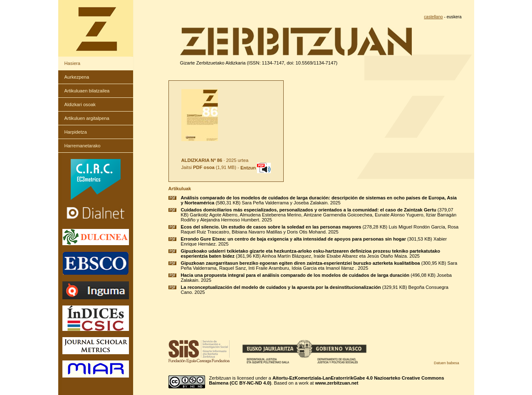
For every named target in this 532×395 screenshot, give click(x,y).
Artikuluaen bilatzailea (87, 91)
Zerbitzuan (220, 378)
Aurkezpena (77, 77)
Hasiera (73, 63)
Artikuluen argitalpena (87, 118)
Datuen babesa (447, 363)
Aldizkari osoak (80, 104)
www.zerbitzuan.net (337, 383)
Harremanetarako (83, 146)
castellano (433, 17)
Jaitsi (198, 168)
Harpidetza (76, 132)
